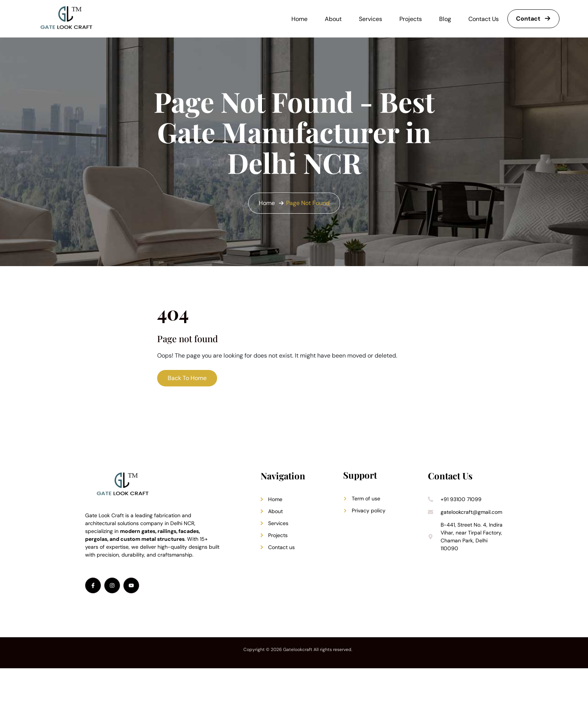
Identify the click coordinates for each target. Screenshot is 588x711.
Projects (411, 19)
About (333, 19)
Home (299, 19)
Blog (445, 19)
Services (370, 19)
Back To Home (187, 378)
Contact (533, 19)
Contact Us (484, 19)
